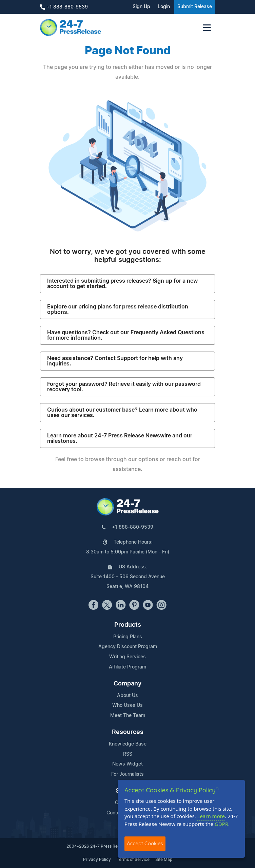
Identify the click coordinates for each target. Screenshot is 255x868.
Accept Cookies (145, 843)
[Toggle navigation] (207, 28)
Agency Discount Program (128, 647)
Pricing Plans (128, 637)
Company (127, 684)
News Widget (127, 764)
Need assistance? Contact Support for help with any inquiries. (115, 361)
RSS (128, 754)
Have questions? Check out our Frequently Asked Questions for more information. (126, 335)
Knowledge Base (128, 744)
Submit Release (195, 7)
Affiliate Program (127, 667)
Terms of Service (133, 860)
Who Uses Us (127, 705)
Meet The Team (128, 716)
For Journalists (127, 774)
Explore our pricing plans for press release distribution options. (118, 309)
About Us (127, 696)
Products (128, 625)
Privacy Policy (97, 860)
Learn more (211, 816)
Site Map (164, 860)
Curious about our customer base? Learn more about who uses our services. (122, 413)
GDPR (221, 824)
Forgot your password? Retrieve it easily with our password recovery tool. (124, 387)
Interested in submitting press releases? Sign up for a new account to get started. (122, 284)
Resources (128, 732)
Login (164, 7)
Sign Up (141, 7)
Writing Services (127, 657)
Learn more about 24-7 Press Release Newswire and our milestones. (120, 438)
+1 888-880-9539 (64, 7)
